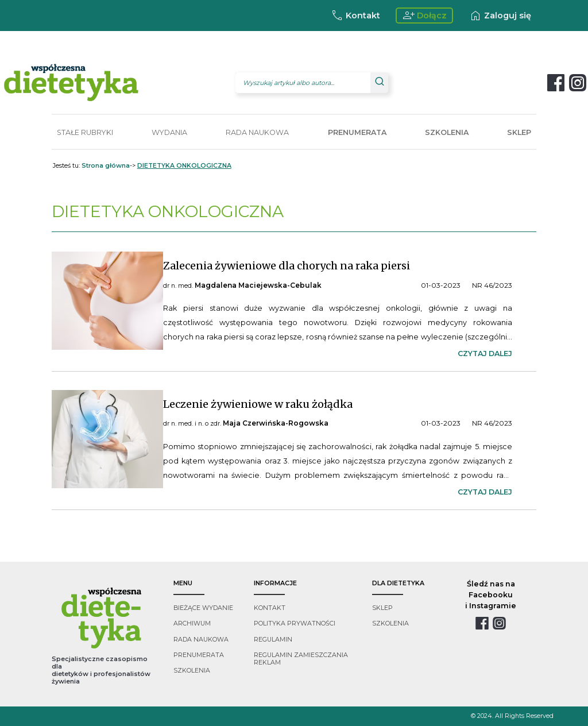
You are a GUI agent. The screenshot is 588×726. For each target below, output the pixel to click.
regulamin (273, 640)
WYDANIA (169, 132)
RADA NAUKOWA (257, 132)
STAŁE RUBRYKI (85, 132)
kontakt (270, 608)
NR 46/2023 (492, 285)
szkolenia (192, 671)
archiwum (192, 623)
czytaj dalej (485, 354)
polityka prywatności (295, 623)
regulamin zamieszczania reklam (301, 659)
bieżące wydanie (203, 608)
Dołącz (425, 16)
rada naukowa (201, 640)
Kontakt (355, 16)
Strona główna (106, 166)
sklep (382, 608)
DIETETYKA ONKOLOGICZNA (184, 166)
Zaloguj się (500, 16)
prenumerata (199, 655)
